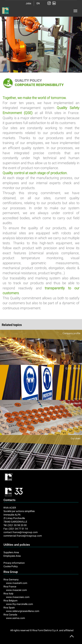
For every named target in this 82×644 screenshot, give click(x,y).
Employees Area (12, 556)
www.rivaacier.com (16, 590)
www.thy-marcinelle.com (19, 604)
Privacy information (14, 563)
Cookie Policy (11, 566)
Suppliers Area (11, 552)
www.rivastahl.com (17, 583)
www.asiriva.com (15, 618)
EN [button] (38, 3)
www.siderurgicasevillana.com (23, 611)
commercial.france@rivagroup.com (23, 536)
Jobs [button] (28, 3)
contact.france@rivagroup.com (21, 532)
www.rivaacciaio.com (18, 597)
